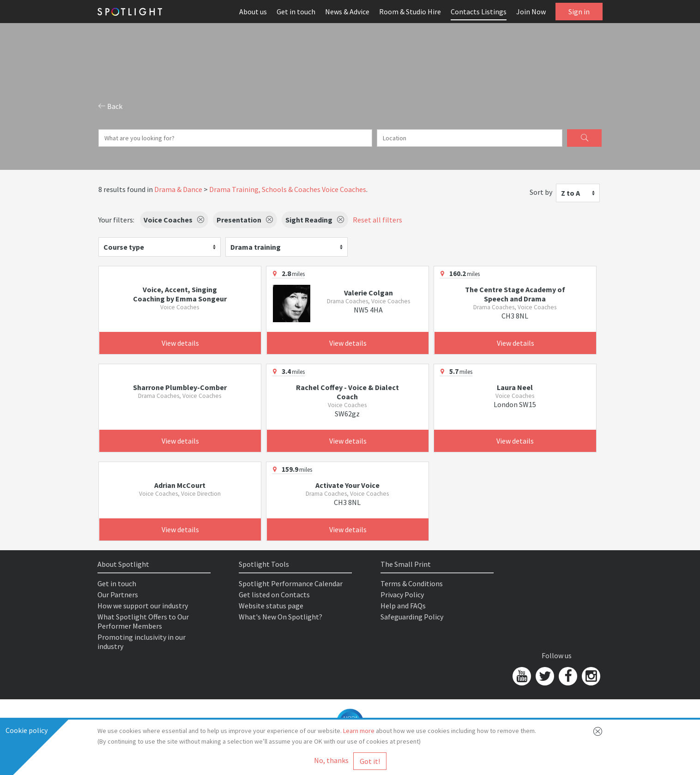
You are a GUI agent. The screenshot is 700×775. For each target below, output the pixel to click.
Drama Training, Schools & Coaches (265, 189)
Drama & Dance (178, 189)
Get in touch (296, 12)
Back (110, 106)
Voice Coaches (344, 189)
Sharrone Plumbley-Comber (180, 387)
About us (253, 12)
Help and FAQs (403, 606)
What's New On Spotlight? (281, 617)
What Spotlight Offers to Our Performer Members (143, 621)
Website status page (271, 606)
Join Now (531, 12)
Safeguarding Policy (412, 617)
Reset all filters (377, 220)
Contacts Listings (479, 12)
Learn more (359, 731)
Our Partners (118, 595)
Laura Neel (515, 387)
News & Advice (347, 12)
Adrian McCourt (180, 485)
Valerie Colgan (368, 293)
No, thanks (331, 760)
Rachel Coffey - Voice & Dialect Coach (347, 392)
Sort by (541, 192)
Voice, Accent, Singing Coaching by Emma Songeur (180, 294)
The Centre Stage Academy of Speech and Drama (515, 294)
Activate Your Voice (347, 485)
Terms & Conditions (412, 583)
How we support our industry (143, 606)
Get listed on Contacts (274, 595)
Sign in (579, 12)
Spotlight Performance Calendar (291, 583)
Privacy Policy (402, 595)
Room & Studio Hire (410, 12)
